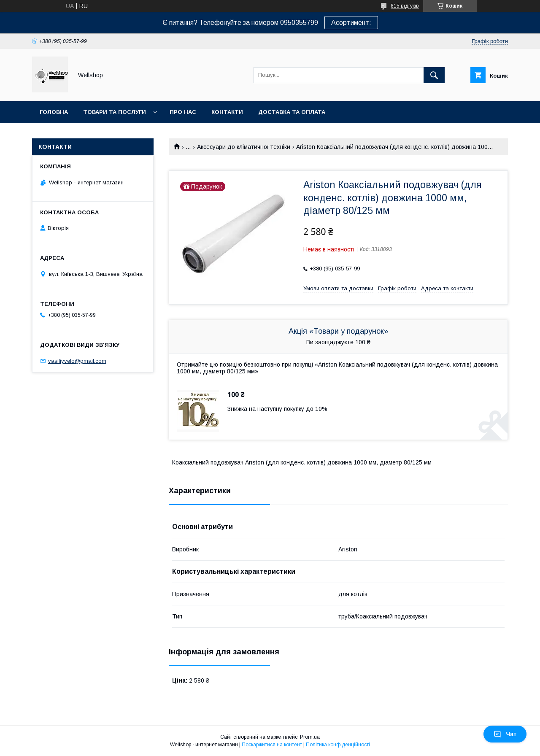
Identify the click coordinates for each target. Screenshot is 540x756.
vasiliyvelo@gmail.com (77, 361)
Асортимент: (351, 23)
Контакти (227, 112)
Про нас (183, 112)
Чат (505, 734)
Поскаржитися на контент (272, 745)
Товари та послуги (115, 112)
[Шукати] (434, 75)
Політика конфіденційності (338, 745)
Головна (54, 112)
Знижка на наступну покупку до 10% (277, 409)
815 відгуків (405, 6)
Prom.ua (310, 737)
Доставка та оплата (292, 112)
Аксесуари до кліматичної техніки (244, 147)
